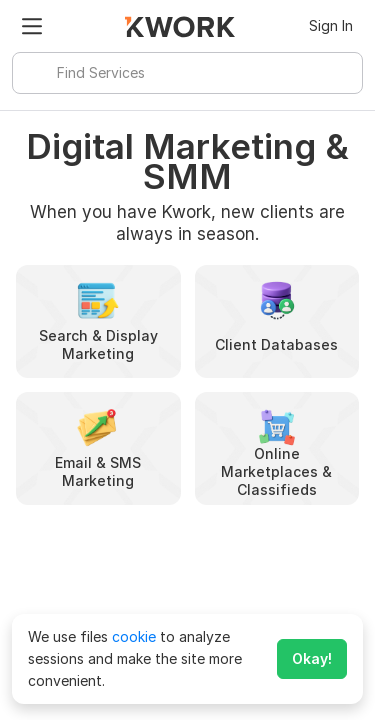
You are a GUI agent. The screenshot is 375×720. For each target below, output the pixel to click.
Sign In (331, 25)
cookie (134, 636)
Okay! (312, 658)
